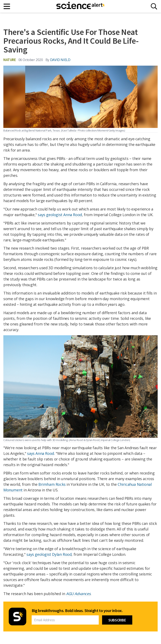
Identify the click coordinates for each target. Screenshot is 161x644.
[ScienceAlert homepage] (80, 6)
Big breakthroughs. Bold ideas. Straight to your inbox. (77, 611)
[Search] (154, 6)
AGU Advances (78, 594)
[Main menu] (7, 6)
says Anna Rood (40, 453)
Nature (10, 60)
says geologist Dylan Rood (49, 554)
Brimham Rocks (52, 484)
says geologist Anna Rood (60, 215)
